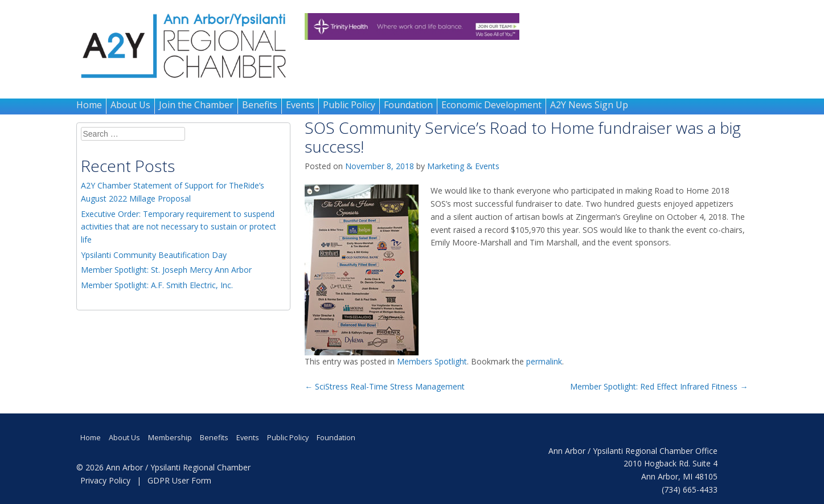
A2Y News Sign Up (589, 105)
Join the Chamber (196, 105)
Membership (170, 438)
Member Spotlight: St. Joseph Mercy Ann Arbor (166, 270)
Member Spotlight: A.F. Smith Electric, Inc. (157, 285)
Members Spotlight (432, 361)
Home (89, 105)
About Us (130, 105)
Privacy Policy (105, 480)
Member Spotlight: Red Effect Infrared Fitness (659, 386)
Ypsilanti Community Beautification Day (154, 255)
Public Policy (349, 105)
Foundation (408, 105)
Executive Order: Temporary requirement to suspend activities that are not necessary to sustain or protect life (179, 227)
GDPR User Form (179, 480)
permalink (544, 361)
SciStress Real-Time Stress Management (385, 386)
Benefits (260, 105)
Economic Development (491, 105)
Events (300, 105)
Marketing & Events (463, 166)
